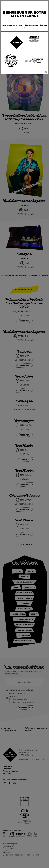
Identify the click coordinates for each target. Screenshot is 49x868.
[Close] (46, 72)
